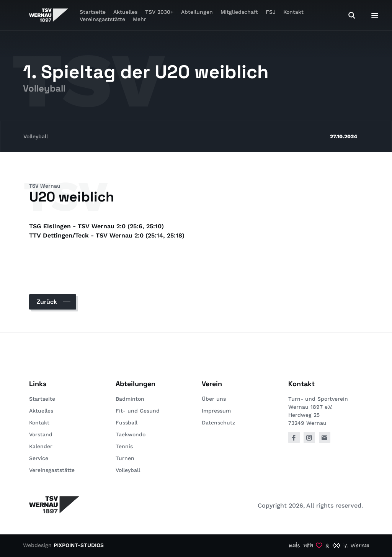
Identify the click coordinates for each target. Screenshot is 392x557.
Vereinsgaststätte (102, 19)
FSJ (271, 12)
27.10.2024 (344, 136)
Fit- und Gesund (138, 411)
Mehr (140, 19)
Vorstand (41, 434)
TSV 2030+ (159, 12)
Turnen (125, 458)
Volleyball (36, 136)
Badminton (130, 399)
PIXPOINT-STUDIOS (79, 545)
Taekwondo (131, 434)
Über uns (214, 399)
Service (39, 458)
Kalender (41, 446)
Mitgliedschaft (239, 12)
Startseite (42, 399)
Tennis (124, 446)
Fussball (127, 423)
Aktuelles (41, 411)
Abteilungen (197, 12)
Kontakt (293, 12)
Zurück (47, 302)
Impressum (216, 411)
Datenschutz (218, 423)
